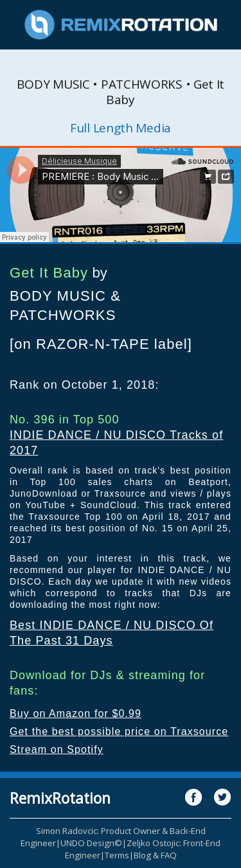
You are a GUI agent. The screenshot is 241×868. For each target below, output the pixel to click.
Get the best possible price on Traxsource (119, 731)
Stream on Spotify (57, 749)
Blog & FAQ (155, 855)
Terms (117, 855)
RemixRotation (60, 798)
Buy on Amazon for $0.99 (76, 713)
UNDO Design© (91, 843)
